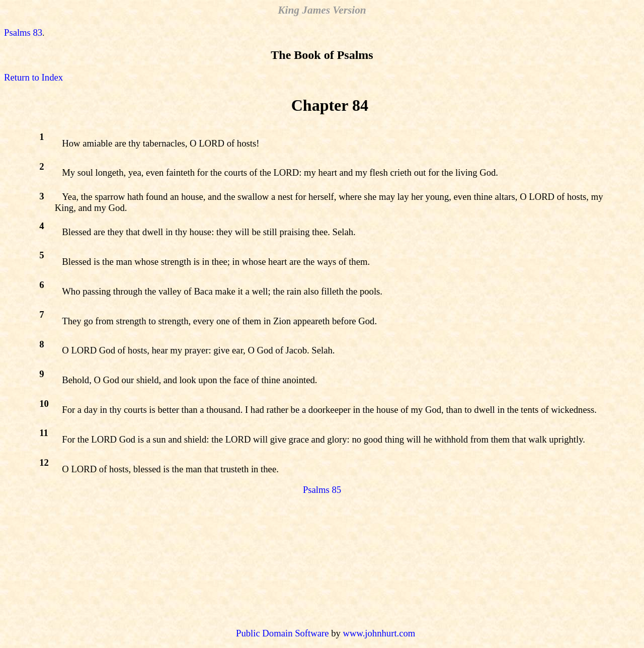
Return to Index (33, 77)
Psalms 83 (23, 32)
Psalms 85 (322, 490)
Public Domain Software (282, 633)
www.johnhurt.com (379, 633)
